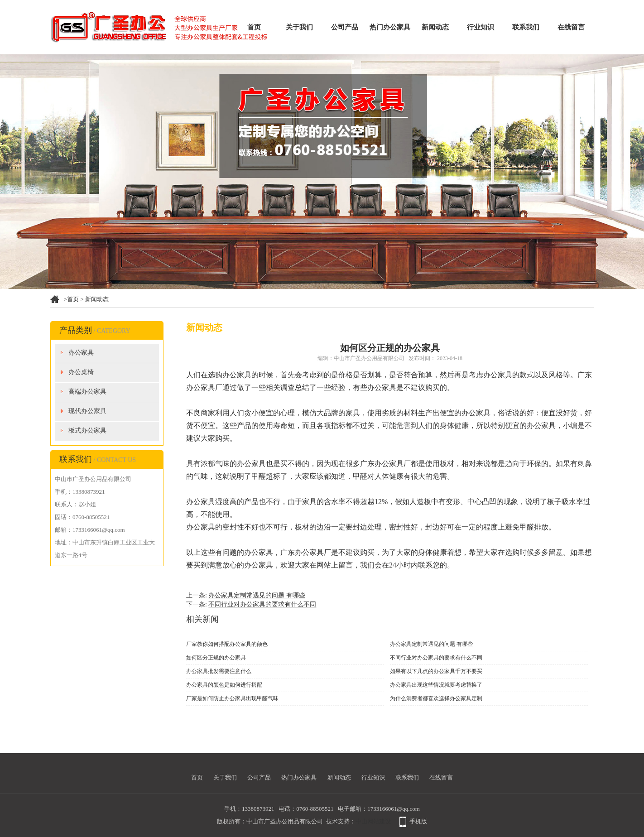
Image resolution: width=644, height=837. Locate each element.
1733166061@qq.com (394, 809)
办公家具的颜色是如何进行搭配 (224, 685)
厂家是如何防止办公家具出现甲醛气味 (232, 698)
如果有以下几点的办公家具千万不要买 (436, 671)
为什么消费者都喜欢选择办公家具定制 (436, 698)
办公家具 (81, 353)
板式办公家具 (87, 431)
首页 (254, 27)
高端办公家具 (87, 392)
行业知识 (481, 27)
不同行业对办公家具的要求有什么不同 (262, 604)
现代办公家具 (87, 411)
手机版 (418, 821)
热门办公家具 (390, 27)
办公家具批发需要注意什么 (219, 671)
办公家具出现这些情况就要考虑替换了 (436, 685)
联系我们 (526, 27)
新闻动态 (435, 27)
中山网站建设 (373, 821)
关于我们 (299, 27)
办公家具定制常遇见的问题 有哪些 (257, 595)
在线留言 (571, 27)
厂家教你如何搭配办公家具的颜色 (227, 644)
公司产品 (345, 27)
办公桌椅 (81, 372)
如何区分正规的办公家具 (216, 658)
